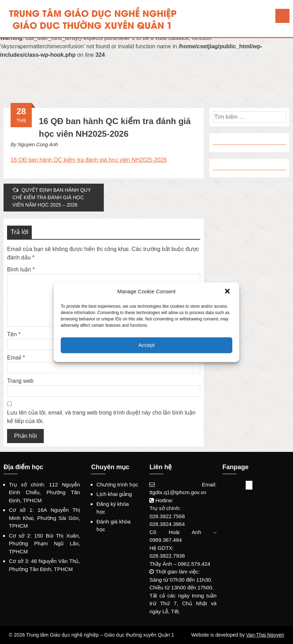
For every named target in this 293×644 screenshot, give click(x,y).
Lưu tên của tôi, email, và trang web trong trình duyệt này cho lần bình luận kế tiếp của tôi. (101, 417)
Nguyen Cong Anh (38, 145)
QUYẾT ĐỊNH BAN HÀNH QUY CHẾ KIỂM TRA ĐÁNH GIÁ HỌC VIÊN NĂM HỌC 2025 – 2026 (52, 197)
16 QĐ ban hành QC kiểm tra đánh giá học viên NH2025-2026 (89, 160)
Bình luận (21, 269)
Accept (146, 345)
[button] (228, 292)
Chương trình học (117, 484)
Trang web (20, 381)
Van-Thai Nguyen (265, 635)
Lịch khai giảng (114, 494)
